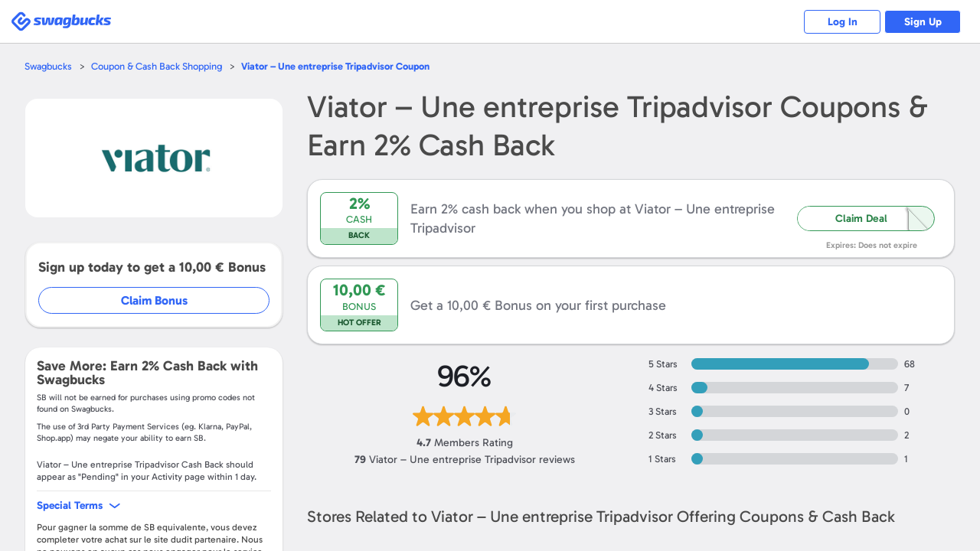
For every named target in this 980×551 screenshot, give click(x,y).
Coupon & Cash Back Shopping (157, 66)
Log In (843, 22)
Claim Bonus (154, 300)
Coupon (335, 66)
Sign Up (923, 22)
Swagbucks (48, 66)
